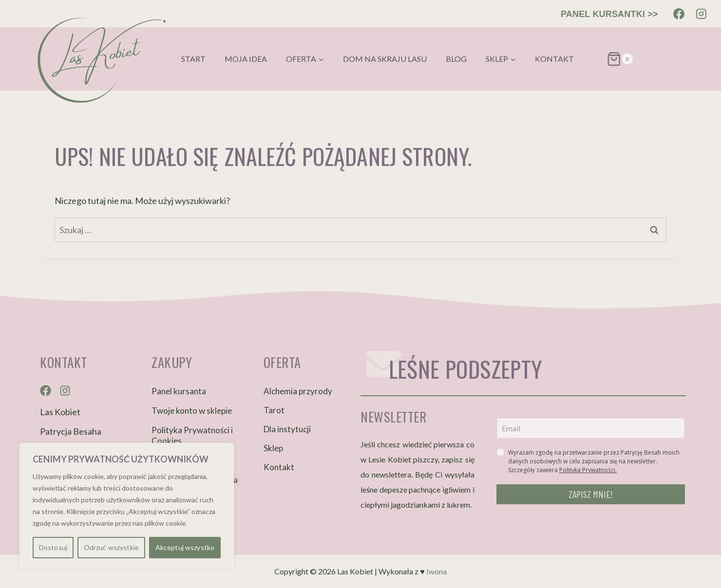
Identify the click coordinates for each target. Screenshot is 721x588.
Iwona (436, 571)
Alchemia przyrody (298, 391)
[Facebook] (679, 14)
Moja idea (246, 59)
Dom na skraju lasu (385, 59)
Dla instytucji (287, 429)
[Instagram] (701, 14)
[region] (127, 506)
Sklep (273, 448)
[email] (591, 428)
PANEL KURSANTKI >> (609, 14)
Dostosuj (53, 547)
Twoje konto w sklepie (192, 411)
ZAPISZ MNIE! (591, 494)
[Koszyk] (608, 59)
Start (193, 59)
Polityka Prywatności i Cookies (192, 435)
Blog (456, 59)
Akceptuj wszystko (185, 547)
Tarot (274, 410)
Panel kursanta (179, 391)
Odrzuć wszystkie (111, 547)
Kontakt (554, 59)
